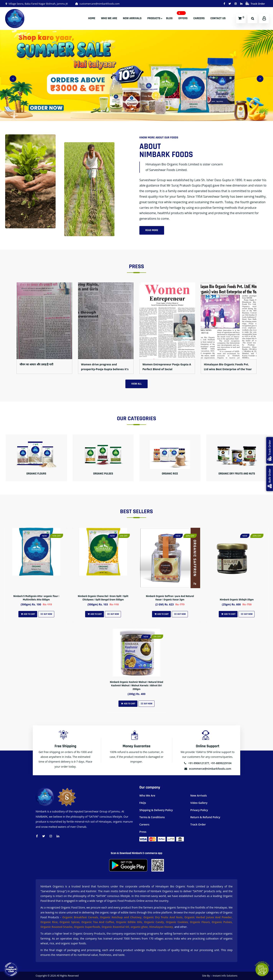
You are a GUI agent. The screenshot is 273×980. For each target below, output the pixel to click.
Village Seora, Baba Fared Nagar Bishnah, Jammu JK (37, 4)
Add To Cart (28, 614)
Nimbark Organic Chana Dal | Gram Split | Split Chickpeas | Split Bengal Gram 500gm (103, 598)
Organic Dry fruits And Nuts (237, 474)
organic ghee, (140, 927)
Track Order (255, 4)
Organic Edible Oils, (130, 922)
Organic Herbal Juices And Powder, (208, 917)
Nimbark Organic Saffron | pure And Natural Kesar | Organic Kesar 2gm (170, 598)
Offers (183, 18)
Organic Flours (36, 474)
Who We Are (109, 18)
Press (143, 832)
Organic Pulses (103, 474)
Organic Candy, (155, 922)
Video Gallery (199, 803)
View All (136, 384)
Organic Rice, (50, 922)
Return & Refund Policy (205, 817)
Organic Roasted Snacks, (57, 927)
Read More (152, 230)
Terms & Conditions (152, 817)
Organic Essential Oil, (116, 927)
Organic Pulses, (222, 922)
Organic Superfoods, (88, 927)
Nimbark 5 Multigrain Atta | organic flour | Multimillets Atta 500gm (36, 598)
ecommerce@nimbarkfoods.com (208, 769)
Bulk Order (270, 478)
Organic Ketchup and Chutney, (122, 917)
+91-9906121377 (196, 763)
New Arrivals (132, 18)
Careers (199, 18)
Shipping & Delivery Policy (156, 810)
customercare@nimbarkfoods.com (97, 4)
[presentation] (13, 79)
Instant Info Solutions (225, 976)
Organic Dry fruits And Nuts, (164, 917)
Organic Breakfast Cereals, (81, 917)
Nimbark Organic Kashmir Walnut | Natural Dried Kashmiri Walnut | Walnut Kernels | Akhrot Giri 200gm (136, 686)
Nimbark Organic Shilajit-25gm (237, 600)
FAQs (143, 803)
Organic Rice (170, 474)
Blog (169, 18)
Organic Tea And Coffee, (99, 922)
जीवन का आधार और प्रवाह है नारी (36, 364)
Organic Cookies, (178, 922)
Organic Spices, (71, 922)
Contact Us (218, 18)
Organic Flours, (201, 922)
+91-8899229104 (221, 763)
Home (92, 18)
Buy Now (46, 614)
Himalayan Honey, (162, 927)
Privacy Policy (199, 810)
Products (154, 18)
